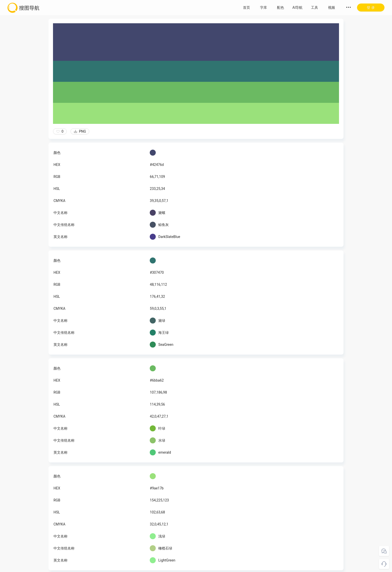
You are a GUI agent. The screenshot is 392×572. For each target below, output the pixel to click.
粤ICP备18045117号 (230, 567)
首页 (246, 8)
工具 (314, 8)
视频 (331, 8)
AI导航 (298, 8)
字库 (263, 8)
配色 (280, 8)
